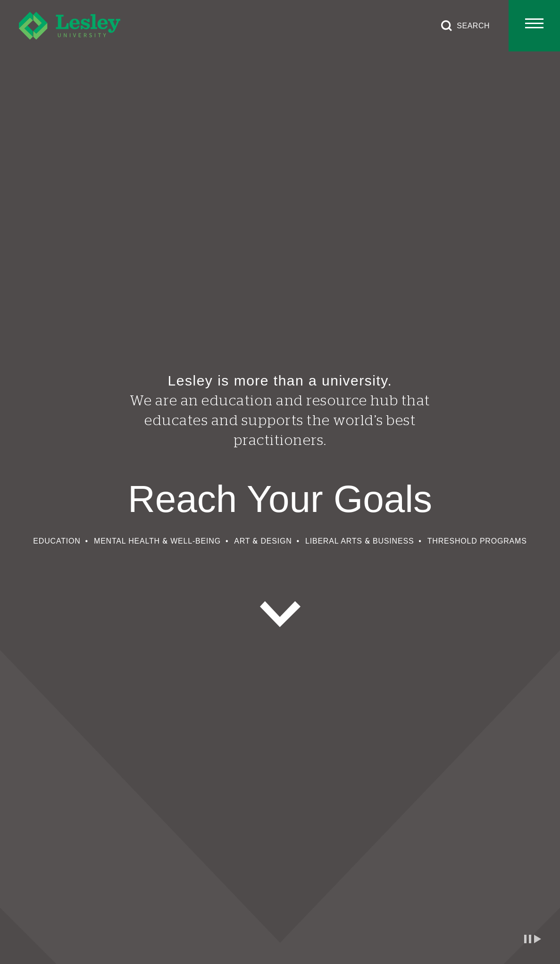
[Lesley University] (70, 26)
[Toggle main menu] (534, 26)
